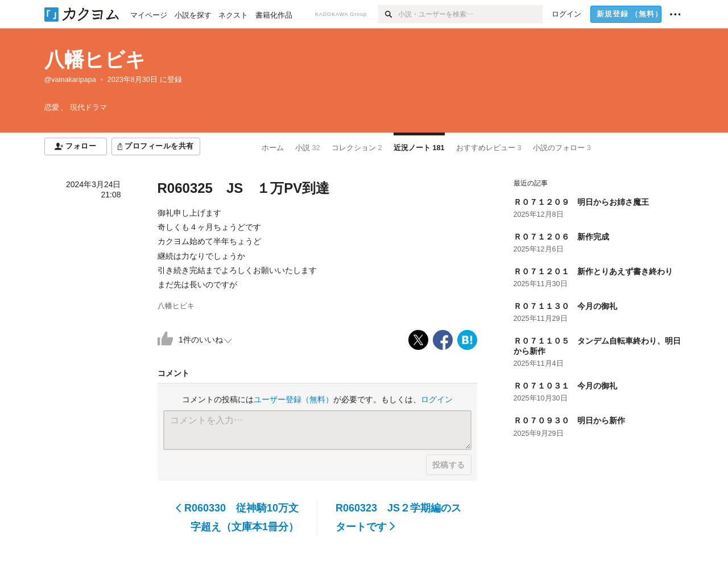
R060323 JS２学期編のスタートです (398, 517)
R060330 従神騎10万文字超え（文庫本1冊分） (237, 517)
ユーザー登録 (293, 399)
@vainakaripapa (70, 80)
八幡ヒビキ (95, 59)
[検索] (388, 14)
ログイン (437, 399)
